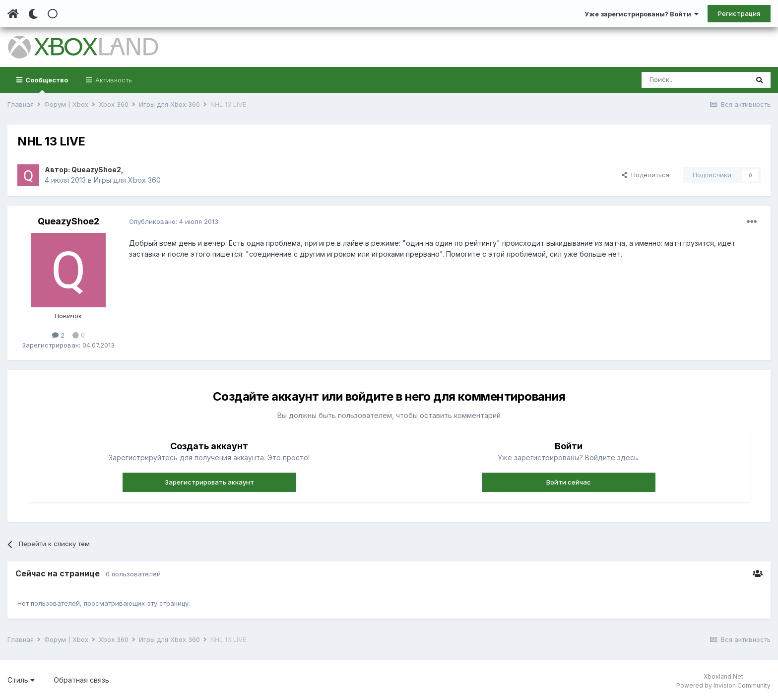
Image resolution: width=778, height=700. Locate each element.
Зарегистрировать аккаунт (209, 482)
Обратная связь (81, 680)
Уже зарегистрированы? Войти (642, 14)
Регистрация (739, 13)
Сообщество (46, 84)
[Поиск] (695, 80)
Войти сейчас (569, 482)
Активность (113, 80)
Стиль (21, 680)
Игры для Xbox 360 (127, 180)
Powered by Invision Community (723, 685)
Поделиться (646, 175)
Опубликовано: (174, 221)
